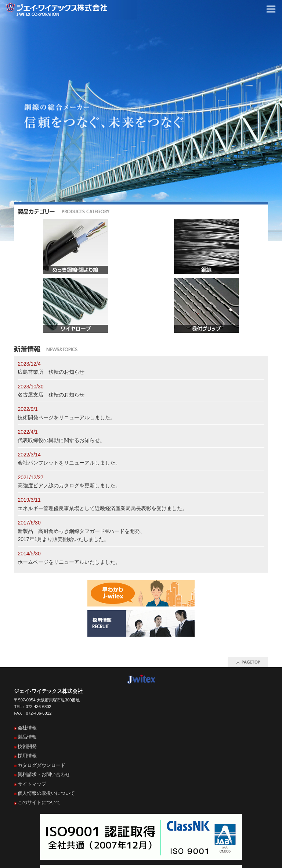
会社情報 (27, 728)
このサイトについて (39, 802)
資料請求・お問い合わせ (44, 774)
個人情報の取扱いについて (46, 793)
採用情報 (27, 756)
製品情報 (27, 737)
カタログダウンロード (41, 765)
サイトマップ (32, 784)
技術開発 (27, 746)
